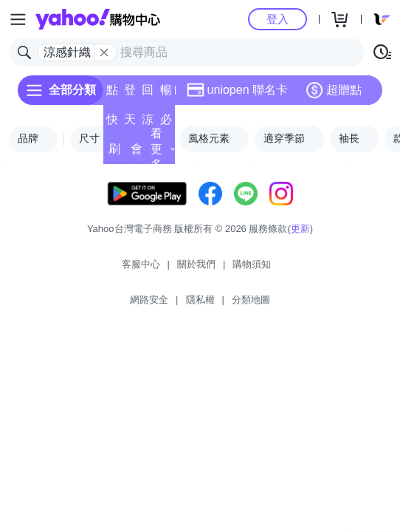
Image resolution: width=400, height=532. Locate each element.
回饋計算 (148, 94)
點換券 (112, 94)
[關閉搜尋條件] (104, 52)
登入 (277, 19)
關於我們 (196, 264)
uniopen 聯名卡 (237, 90)
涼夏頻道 (148, 124)
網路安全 (149, 300)
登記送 (130, 94)
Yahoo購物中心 (98, 19)
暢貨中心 (166, 94)
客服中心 (141, 264)
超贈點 (334, 90)
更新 (300, 229)
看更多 (163, 149)
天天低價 (130, 124)
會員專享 (137, 153)
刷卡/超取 (114, 153)
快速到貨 (112, 124)
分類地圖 (251, 300)
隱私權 (200, 300)
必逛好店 (166, 124)
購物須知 (252, 264)
